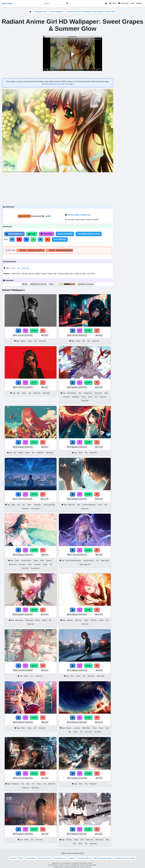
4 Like (32, 234)
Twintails (69, 840)
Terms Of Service (45, 858)
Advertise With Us (84, 858)
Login (132, 3)
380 (88, 494)
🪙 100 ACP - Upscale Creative (31, 250)
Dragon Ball (52, 274)
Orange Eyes (88, 393)
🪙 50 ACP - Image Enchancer (59, 250)
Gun (74, 844)
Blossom (49, 561)
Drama (44, 274)
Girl (36, 341)
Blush (30, 564)
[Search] (67, 3)
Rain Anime (101, 676)
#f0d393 (61, 284)
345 (34, 610)
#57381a (67, 284)
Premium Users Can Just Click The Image (58, 84)
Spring (36, 561)
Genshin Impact (88, 561)
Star (107, 728)
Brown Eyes (19, 620)
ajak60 (48, 216)
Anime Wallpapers (57, 12)
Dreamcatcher (72, 393)
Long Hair (66, 397)
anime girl (25, 268)
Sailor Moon (69, 274)
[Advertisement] (58, 188)
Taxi (23, 784)
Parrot (84, 397)
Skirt (82, 840)
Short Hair (71, 505)
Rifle (107, 840)
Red (18, 393)
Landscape (37, 505)
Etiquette (72, 858)
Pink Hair (94, 620)
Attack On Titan (80, 274)
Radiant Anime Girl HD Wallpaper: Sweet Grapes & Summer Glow (91, 12)
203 (34, 718)
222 (88, 718)
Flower (21, 453)
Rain (72, 676)
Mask (23, 728)
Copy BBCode (60, 239)
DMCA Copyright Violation (103, 858)
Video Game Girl (85, 564)
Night (13, 505)
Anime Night (35, 509)
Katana (23, 341)
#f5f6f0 (56, 284)
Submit (113, 3)
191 (88, 829)
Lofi (88, 341)
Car (33, 784)
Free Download (14, 234)
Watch (38, 274)
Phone (86, 620)
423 (88, 442)
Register (139, 3)
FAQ (21, 858)
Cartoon (31, 274)
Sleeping (70, 620)
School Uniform (26, 561)
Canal (17, 561)
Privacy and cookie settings (125, 858)
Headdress (76, 397)
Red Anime (46, 393)
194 (34, 773)
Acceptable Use (60, 858)
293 (88, 550)
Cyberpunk (15, 784)
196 (88, 666)
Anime (13, 268)
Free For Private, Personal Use (79, 215)
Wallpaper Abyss (41, 12)
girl (19, 268)
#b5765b (72, 284)
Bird (80, 393)
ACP (9, 250)
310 (88, 610)
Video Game (16, 274)
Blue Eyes (22, 564)
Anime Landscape (49, 505)
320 (34, 550)
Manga (24, 274)
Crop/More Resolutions (89, 234)
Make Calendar (65, 234)
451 (88, 383)
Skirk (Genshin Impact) (73, 561)
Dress (95, 728)
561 (88, 331)
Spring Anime (35, 568)
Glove (76, 840)
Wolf (79, 505)
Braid (106, 393)
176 (34, 829)
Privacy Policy (31, 858)
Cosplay (60, 274)
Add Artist (24, 216)
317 (34, 383)
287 (34, 494)
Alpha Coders (7, 4)
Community (123, 3)
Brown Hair (98, 393)
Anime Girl (43, 341)
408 (34, 331)
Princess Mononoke (89, 505)
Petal (42, 561)
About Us (13, 858)
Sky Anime (50, 453)
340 (34, 442)
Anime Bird (85, 401)
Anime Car (26, 788)
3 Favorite (47, 234)
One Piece (91, 274)
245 (34, 666)
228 (88, 773)
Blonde (69, 728)
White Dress (86, 728)
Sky (15, 453)
